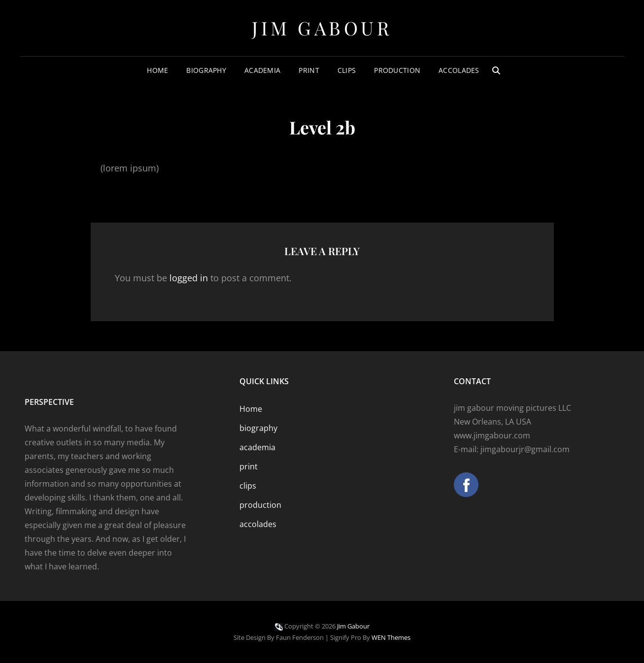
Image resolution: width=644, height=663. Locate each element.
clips (347, 70)
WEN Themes (391, 637)
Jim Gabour (322, 28)
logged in (189, 278)
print (309, 70)
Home (157, 70)
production (397, 70)
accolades (459, 70)
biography (206, 70)
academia (262, 70)
